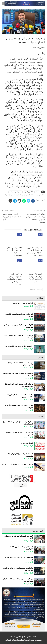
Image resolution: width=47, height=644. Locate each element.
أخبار (40, 234)
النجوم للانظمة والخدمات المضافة (18, 640)
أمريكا (7, 195)
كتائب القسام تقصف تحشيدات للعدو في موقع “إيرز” (11, 217)
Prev (39, 290)
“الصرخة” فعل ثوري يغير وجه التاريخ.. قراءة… (18, 346)
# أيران (37, 192)
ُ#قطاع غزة (29, 195)
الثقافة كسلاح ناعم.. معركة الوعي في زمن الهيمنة (17, 465)
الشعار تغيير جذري (27, 443)
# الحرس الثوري (29, 192)
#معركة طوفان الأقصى (17, 195)
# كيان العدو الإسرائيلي (15, 192)
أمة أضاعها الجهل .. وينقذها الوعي (22, 303)
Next (32, 290)
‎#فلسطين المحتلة (39, 195)
